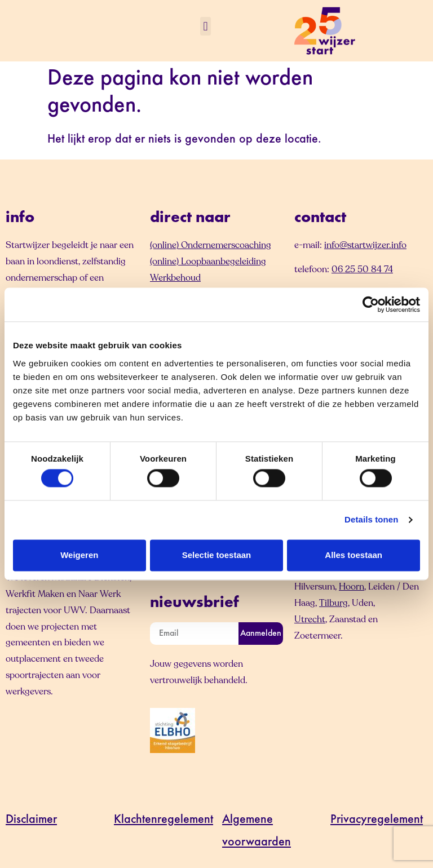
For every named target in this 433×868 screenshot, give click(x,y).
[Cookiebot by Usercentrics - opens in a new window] (371, 304)
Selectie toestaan (217, 555)
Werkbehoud (175, 278)
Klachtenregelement (164, 820)
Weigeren (79, 555)
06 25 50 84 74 (362, 269)
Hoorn (352, 587)
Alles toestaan (354, 555)
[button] (206, 26)
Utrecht (310, 619)
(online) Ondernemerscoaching (211, 245)
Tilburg (333, 603)
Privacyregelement (377, 820)
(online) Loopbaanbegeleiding (208, 262)
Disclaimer (31, 820)
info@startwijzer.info (365, 245)
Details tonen (371, 520)
